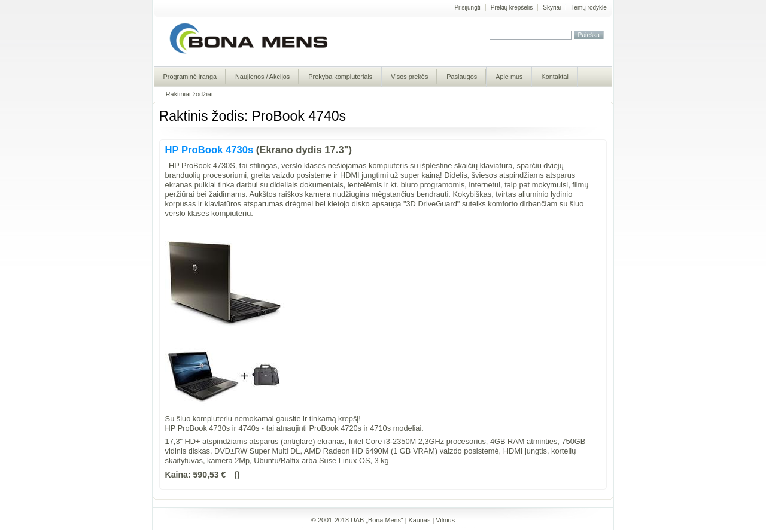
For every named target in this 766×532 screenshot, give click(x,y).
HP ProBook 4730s (211, 150)
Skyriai (552, 7)
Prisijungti (467, 7)
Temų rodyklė (589, 7)
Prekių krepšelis (512, 7)
